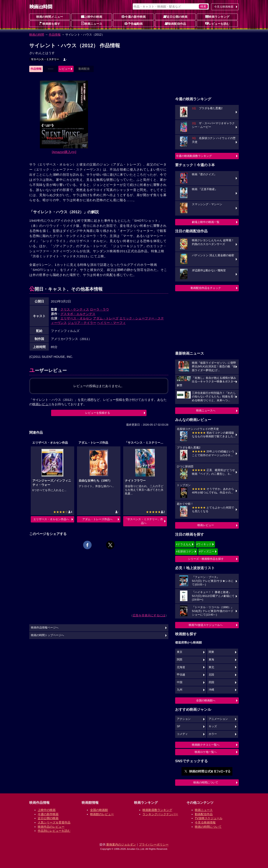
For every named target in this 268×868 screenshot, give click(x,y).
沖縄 (211, 690)
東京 (180, 652)
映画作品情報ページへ (45, 628)
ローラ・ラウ (99, 309)
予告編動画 (134, 24)
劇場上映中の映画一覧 (206, 222)
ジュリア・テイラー (82, 323)
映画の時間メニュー (50, 17)
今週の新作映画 (134, 17)
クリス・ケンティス (75, 309)
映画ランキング (217, 17)
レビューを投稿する (98, 413)
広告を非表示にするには (149, 615)
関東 (211, 652)
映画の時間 (37, 35)
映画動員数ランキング (157, 810)
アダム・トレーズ (106, 318)
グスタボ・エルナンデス (78, 314)
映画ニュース (92, 24)
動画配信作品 (175, 24)
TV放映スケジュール (209, 818)
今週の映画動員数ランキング (194, 156)
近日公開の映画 (175, 17)
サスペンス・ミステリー (45, 59)
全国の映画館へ (206, 700)
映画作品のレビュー (51, 827)
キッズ (213, 726)
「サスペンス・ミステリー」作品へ (144, 521)
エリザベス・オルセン (76, 318)
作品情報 (55, 35)
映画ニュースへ (206, 410)
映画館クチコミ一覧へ (206, 745)
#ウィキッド (204, 544)
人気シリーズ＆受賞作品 (54, 822)
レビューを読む (217, 24)
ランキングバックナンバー (160, 814)
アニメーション (218, 719)
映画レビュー (206, 525)
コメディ (182, 734)
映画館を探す (50, 24)
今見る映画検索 (224, 7)
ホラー (213, 734)
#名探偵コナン (185, 551)
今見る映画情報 (205, 822)
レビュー (65, 69)
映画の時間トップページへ (47, 635)
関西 (180, 660)
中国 (180, 682)
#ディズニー (207, 551)
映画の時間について (206, 782)
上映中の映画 (92, 17)
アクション (184, 719)
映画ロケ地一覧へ (206, 752)
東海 (211, 660)
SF (179, 726)
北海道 (181, 667)
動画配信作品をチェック (206, 288)
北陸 (211, 675)
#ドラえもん (184, 544)
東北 (211, 667)
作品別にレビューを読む (54, 831)
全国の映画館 (99, 810)
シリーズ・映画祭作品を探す (206, 559)
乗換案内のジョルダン (121, 844)
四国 (211, 682)
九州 (180, 690)
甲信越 (181, 675)
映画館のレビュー (102, 814)
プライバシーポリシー (154, 844)
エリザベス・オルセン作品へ (51, 519)
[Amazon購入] (64, 152)
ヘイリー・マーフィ (111, 323)
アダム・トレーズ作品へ (97, 519)
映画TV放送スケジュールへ (206, 625)
